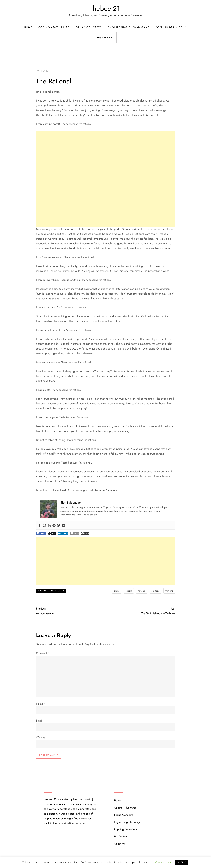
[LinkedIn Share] (63, 533)
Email (40, 721)
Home (28, 27)
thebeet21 (105, 8)
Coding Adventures (54, 27)
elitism (129, 591)
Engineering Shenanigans (129, 27)
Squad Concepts (89, 27)
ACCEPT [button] (182, 862)
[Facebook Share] (41, 533)
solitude (155, 591)
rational (142, 591)
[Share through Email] (75, 533)
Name (41, 704)
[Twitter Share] (52, 533)
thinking (169, 591)
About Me (120, 844)
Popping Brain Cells (171, 27)
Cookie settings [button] (163, 862)
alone (117, 591)
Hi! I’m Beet (105, 38)
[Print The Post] (85, 533)
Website (41, 737)
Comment (43, 653)
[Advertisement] (106, 155)
